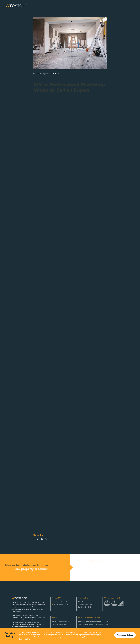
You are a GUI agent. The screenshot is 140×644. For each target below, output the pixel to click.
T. (53, 602)
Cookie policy (24, 639)
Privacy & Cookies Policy (61, 622)
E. (53, 604)
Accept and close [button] (125, 635)
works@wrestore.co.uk (62, 604)
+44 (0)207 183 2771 (62, 602)
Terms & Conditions (59, 624)
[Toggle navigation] (131, 6)
